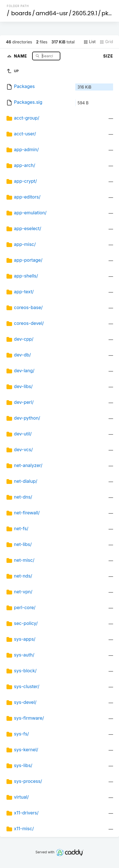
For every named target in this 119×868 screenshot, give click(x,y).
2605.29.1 (85, 13)
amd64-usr (52, 13)
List (90, 42)
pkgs (108, 13)
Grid (106, 42)
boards (21, 13)
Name (21, 56)
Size (108, 56)
